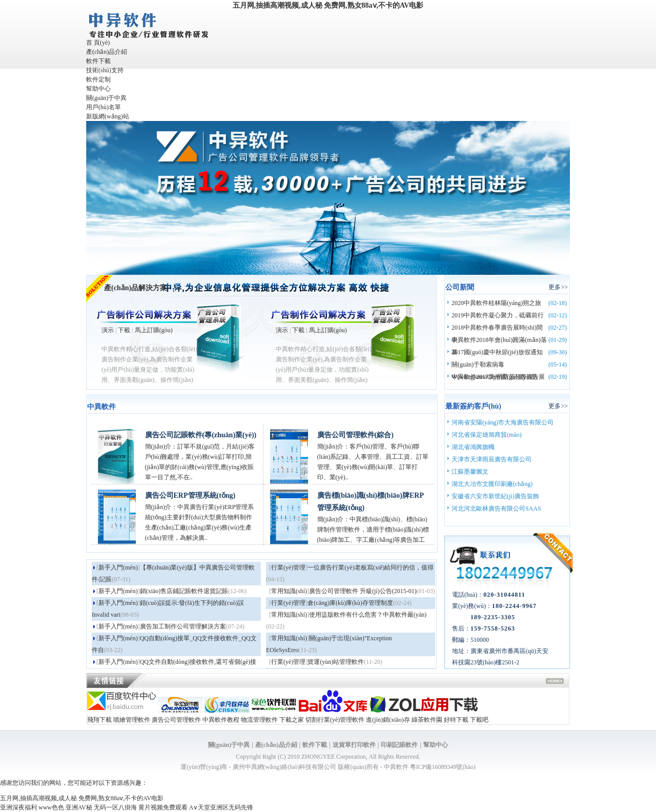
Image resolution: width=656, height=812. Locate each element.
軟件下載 (98, 61)
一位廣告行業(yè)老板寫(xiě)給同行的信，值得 (371, 567)
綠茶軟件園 (427, 720)
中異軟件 (396, 767)
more (555, 682)
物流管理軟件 (259, 720)
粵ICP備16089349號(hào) (443, 767)
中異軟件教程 (221, 720)
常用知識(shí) (289, 591)
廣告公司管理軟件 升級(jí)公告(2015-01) (363, 591)
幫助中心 (98, 89)
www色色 (51, 807)
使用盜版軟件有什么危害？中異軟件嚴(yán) (368, 615)
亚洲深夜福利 (18, 807)
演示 (108, 330)
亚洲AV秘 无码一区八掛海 (101, 807)
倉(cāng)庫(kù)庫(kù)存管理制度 (350, 603)
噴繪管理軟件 (132, 720)
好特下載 (456, 720)
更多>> (558, 287)
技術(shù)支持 (105, 70)
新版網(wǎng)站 (108, 116)
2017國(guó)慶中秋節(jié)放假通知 (497, 352)
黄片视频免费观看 (163, 807)
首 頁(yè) (98, 43)
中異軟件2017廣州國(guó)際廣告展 (498, 377)
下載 (124, 330)
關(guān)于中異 (106, 98)
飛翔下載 (99, 720)
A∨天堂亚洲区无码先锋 (221, 807)
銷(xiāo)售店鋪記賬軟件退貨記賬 (184, 591)
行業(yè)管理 (288, 567)
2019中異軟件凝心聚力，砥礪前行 (498, 315)
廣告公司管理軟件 (176, 720)
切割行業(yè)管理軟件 (335, 720)
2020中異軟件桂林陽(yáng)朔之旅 (496, 303)
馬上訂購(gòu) (154, 330)
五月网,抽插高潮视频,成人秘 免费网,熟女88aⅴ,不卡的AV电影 (328, 5)
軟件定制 (98, 79)
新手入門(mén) (118, 567)
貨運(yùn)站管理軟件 (336, 662)
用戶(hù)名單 (104, 107)
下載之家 (292, 720)
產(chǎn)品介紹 (107, 52)
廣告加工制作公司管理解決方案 (183, 626)
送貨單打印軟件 (354, 745)
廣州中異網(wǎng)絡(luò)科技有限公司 (285, 767)
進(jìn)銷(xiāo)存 (388, 720)
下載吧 (479, 720)
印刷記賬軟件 (399, 745)
